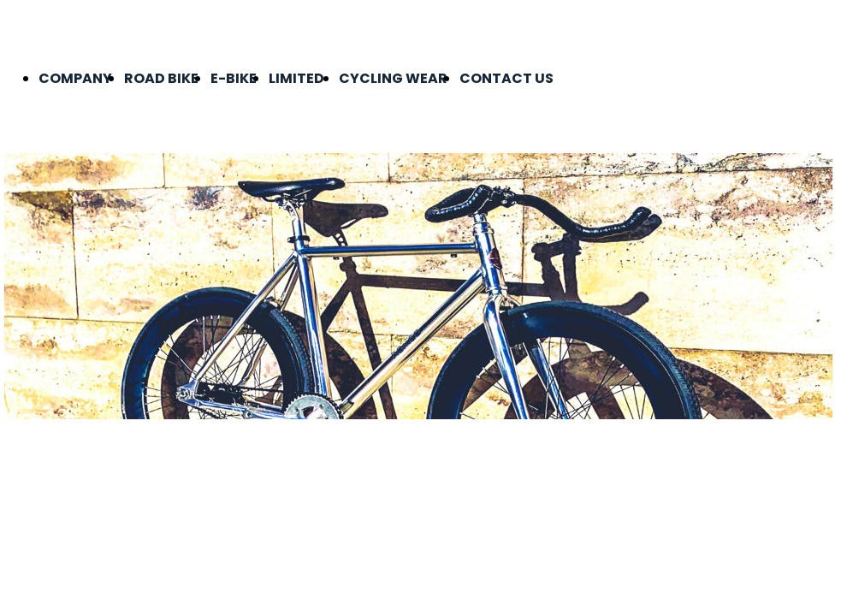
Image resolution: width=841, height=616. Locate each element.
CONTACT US (506, 78)
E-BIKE (234, 78)
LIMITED (298, 78)
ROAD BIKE (161, 78)
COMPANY (75, 78)
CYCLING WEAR (393, 78)
